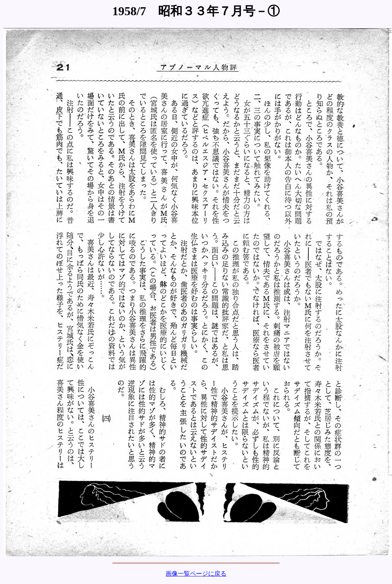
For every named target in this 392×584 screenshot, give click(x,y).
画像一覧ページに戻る (196, 574)
